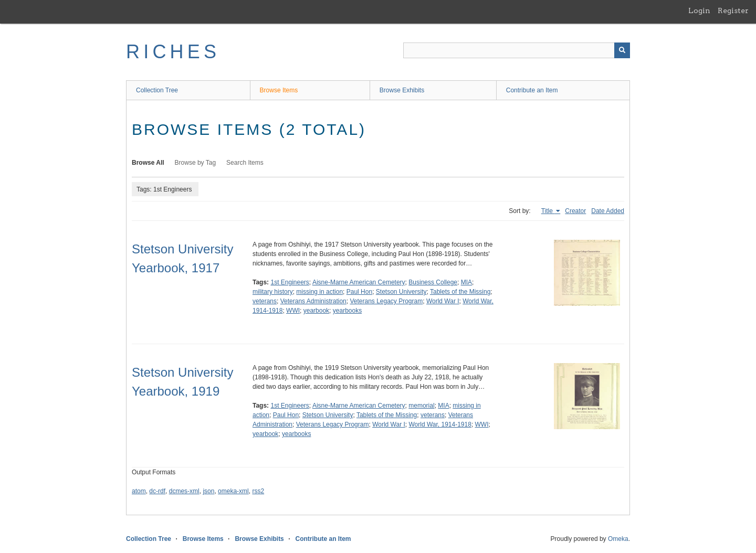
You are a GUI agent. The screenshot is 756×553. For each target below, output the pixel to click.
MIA (466, 282)
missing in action (319, 292)
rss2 (258, 491)
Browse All (148, 163)
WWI (293, 311)
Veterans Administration (313, 301)
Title (548, 211)
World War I (443, 301)
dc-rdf (157, 491)
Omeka (618, 539)
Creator (575, 211)
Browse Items (279, 90)
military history (273, 292)
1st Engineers (290, 282)
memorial (421, 406)
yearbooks (347, 311)
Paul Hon (359, 292)
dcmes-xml (184, 491)
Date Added (608, 211)
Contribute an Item (532, 90)
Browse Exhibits (402, 90)
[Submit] (622, 50)
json (208, 491)
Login (699, 10)
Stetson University (401, 292)
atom (139, 491)
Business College (433, 282)
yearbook (316, 311)
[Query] (517, 50)
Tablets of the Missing (460, 292)
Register (733, 10)
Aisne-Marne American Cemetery (359, 282)
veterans (265, 301)
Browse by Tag (196, 163)
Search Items (245, 163)
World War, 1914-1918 (440, 424)
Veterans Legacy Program (386, 301)
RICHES (173, 52)
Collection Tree (157, 90)
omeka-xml (233, 491)
